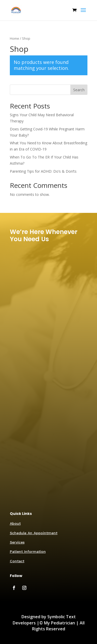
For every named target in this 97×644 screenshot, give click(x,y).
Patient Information (28, 551)
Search (79, 90)
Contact (17, 561)
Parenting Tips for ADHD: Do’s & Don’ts (43, 171)
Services (17, 542)
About (15, 523)
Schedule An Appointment (34, 533)
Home (14, 38)
